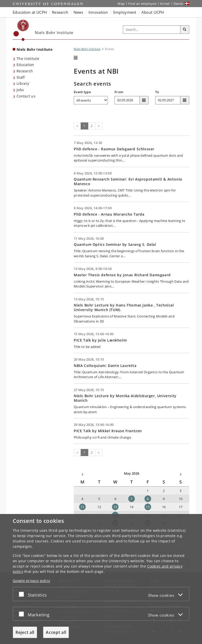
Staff (21, 77)
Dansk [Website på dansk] (178, 4)
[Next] (99, 126)
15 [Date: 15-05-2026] (148, 507)
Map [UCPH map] (121, 4)
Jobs (20, 90)
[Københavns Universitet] (21, 30)
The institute (28, 59)
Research (25, 71)
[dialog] (101, 579)
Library (23, 83)
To (157, 92)
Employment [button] (125, 12)
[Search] (185, 30)
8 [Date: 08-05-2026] (148, 499)
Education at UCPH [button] (30, 12)
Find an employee (142, 4)
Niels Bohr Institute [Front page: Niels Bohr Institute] (34, 49)
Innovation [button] (98, 12)
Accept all (56, 632)
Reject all (25, 632)
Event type (82, 92)
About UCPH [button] (153, 12)
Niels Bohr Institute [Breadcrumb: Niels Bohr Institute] (87, 49)
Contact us (26, 96)
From (119, 92)
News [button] (78, 12)
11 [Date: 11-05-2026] (83, 507)
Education (25, 65)
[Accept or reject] (23, 594)
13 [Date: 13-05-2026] (115, 507)
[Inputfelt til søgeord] (152, 30)
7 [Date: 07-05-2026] (131, 499)
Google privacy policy (31, 581)
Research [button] (60, 12)
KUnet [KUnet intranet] (165, 4)
